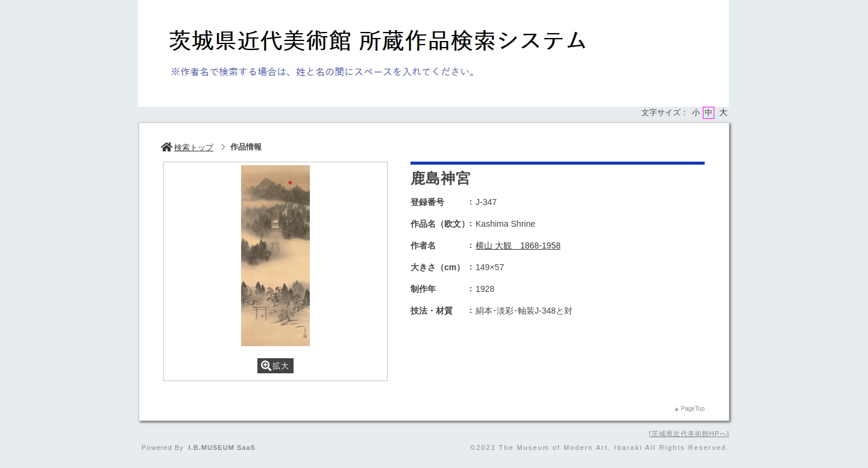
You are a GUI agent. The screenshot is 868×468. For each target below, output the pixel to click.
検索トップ (187, 147)
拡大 (275, 366)
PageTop (693, 409)
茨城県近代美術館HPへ (689, 434)
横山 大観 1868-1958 (518, 245)
